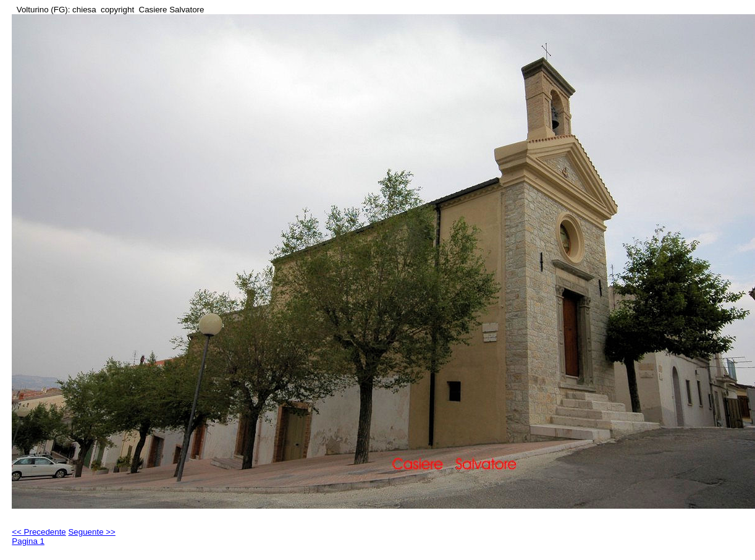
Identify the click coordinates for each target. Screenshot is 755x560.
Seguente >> (91, 532)
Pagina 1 (28, 541)
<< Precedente (39, 532)
